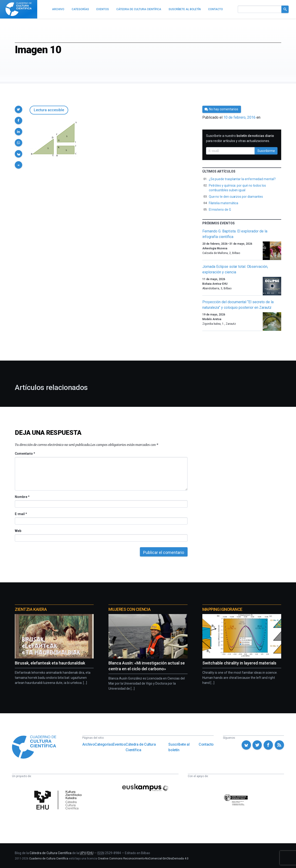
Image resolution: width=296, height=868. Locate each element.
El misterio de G (220, 210)
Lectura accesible (49, 110)
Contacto (206, 744)
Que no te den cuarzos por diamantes (236, 197)
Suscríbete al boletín (179, 747)
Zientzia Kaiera (31, 609)
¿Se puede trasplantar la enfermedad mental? (242, 179)
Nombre (22, 497)
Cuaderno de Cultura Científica (49, 859)
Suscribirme (266, 151)
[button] (18, 109)
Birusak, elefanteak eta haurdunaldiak (50, 663)
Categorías (104, 744)
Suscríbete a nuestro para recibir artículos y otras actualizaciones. (240, 138)
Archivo (88, 744)
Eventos (119, 744)
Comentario (25, 454)
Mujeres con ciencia (129, 609)
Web (18, 531)
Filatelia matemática (224, 203)
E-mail (21, 514)
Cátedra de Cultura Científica (141, 747)
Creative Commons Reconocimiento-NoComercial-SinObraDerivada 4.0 (143, 859)
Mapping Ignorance (222, 609)
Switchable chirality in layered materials (239, 663)
